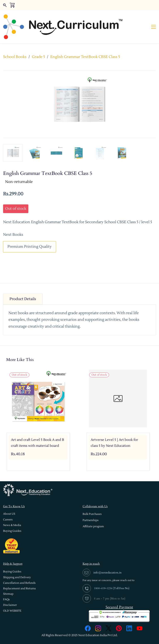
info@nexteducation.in (107, 560)
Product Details (23, 286)
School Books (15, 44)
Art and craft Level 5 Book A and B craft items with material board (37, 430)
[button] (9, 501)
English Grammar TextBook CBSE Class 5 (85, 44)
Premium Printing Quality (30, 234)
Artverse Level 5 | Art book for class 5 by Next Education (114, 430)
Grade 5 (38, 44)
